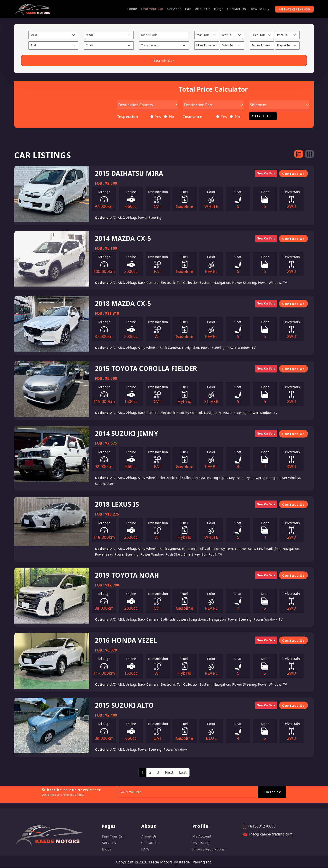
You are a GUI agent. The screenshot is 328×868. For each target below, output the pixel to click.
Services (172, 9)
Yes (158, 117)
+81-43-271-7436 (293, 9)
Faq (186, 9)
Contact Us (234, 9)
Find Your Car (150, 9)
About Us (200, 9)
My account (202, 836)
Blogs (216, 9)
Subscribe (272, 792)
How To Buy (257, 9)
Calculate (263, 116)
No (172, 117)
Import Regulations (208, 849)
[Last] (183, 772)
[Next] (169, 772)
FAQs (145, 849)
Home (130, 9)
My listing (201, 843)
